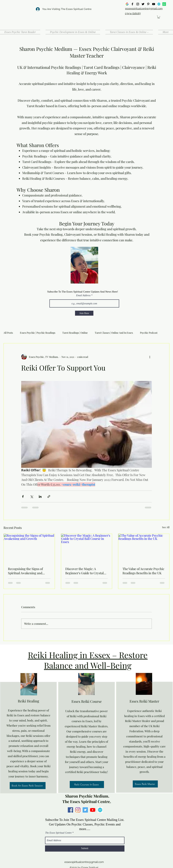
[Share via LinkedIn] (40, 496)
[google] (127, 4)
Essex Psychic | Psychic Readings (38, 333)
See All (166, 527)
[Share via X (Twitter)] (32, 496)
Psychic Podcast (149, 333)
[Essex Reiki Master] (145, 784)
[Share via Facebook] (23, 496)
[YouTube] (154, 4)
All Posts (8, 333)
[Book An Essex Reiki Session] (28, 786)
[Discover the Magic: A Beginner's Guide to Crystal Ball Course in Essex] (87, 548)
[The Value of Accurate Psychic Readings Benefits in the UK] (144, 548)
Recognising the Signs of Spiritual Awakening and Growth (25, 571)
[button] (159, 17)
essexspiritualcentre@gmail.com (84, 862)
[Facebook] (132, 4)
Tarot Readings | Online (75, 333)
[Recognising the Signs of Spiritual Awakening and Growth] (29, 548)
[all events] (159, 4)
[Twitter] (143, 4)
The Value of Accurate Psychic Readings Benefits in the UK (143, 571)
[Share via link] (49, 496)
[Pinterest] (148, 4)
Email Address (83, 296)
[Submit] (85, 848)
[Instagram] (138, 4)
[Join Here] (84, 313)
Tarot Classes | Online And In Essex (114, 333)
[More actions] (150, 357)
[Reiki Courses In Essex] (87, 785)
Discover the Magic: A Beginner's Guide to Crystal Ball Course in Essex (84, 571)
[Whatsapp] (164, 4)
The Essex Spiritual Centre (58, 833)
